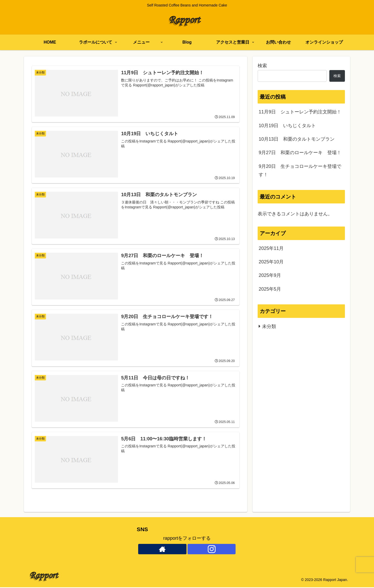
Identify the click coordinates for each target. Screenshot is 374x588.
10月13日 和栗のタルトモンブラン (297, 139)
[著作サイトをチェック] (162, 550)
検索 (262, 66)
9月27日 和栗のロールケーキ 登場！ (300, 153)
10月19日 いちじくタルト (287, 126)
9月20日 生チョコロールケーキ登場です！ (300, 170)
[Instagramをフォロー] (212, 550)
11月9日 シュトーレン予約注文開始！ (300, 112)
